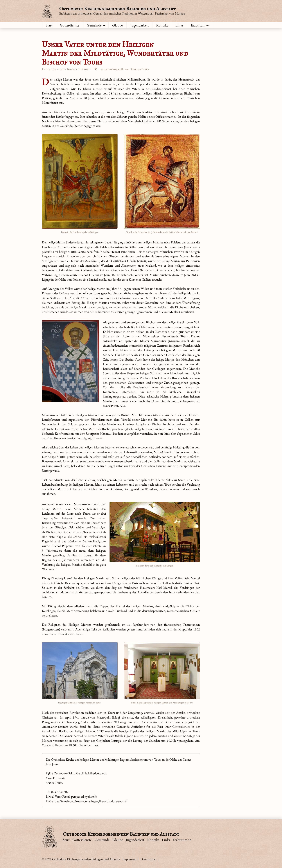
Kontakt (162, 25)
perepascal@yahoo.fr (84, 796)
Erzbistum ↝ (200, 25)
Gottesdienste (70, 25)
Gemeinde (94, 25)
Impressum (129, 859)
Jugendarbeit (139, 25)
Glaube (117, 25)
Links (179, 25)
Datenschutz (148, 859)
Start (49, 25)
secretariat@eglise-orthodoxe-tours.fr (104, 801)
